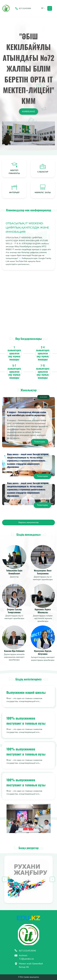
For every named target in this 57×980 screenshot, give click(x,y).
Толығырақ (40, 442)
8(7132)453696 (25, 951)
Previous (5, 879)
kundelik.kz (28, 112)
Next (52, 879)
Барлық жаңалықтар (28, 522)
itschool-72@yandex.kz (24, 957)
